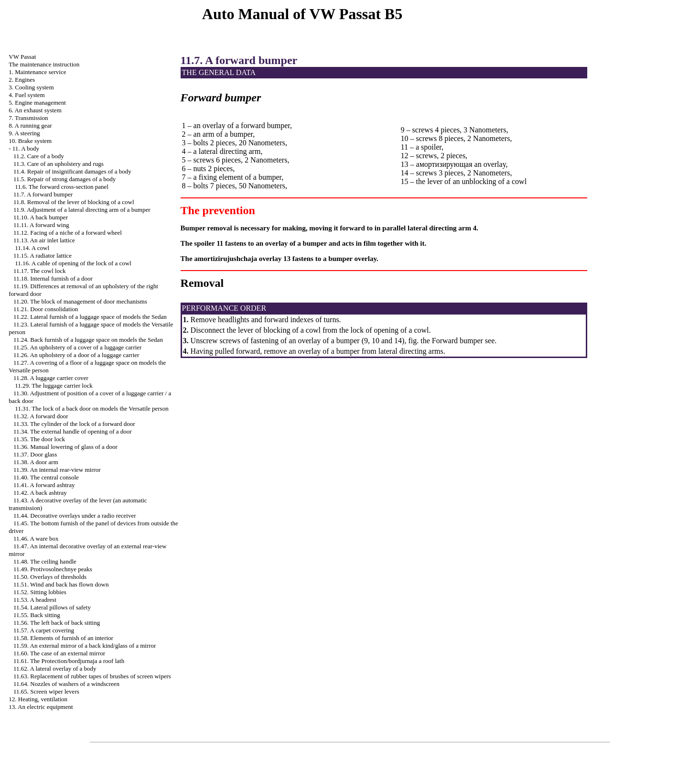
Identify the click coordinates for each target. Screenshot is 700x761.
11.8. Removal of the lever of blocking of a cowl (74, 202)
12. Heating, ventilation (38, 699)
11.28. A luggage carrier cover (51, 378)
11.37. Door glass (35, 454)
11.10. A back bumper (41, 217)
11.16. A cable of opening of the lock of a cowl (73, 263)
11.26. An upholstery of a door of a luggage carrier (76, 355)
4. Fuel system (27, 95)
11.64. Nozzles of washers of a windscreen (66, 684)
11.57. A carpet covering (44, 630)
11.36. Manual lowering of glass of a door (65, 447)
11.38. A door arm (36, 462)
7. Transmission (28, 118)
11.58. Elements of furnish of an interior (63, 638)
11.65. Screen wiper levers (46, 691)
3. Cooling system (31, 87)
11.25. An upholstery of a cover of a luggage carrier (77, 347)
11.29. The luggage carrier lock (54, 386)
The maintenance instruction (44, 64)
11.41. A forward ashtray (44, 485)
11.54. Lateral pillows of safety (52, 607)
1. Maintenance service (37, 72)
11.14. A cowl (32, 248)
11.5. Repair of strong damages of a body (65, 179)
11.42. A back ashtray (40, 493)
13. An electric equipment (41, 707)
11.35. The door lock (39, 439)
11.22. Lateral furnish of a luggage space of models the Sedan (90, 317)
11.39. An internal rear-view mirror (57, 470)
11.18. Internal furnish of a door (53, 278)
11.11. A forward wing (41, 225)
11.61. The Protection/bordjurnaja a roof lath (69, 661)
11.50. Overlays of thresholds (50, 577)
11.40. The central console (46, 477)
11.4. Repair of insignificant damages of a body (72, 171)
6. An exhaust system (35, 110)
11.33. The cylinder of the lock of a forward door (74, 424)
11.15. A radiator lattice (43, 255)
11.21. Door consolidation (46, 309)
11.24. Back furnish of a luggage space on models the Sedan (88, 340)
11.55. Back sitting (37, 615)
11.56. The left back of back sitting (57, 623)
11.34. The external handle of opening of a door (73, 431)
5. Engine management (37, 103)
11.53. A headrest (35, 600)
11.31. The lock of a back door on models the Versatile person (92, 408)
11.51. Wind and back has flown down (61, 584)
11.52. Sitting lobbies (40, 592)
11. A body (26, 148)
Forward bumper (457, 341)
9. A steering (24, 133)
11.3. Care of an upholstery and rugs (59, 164)
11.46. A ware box (36, 538)
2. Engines (22, 80)
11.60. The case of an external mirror (59, 653)
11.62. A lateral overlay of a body (55, 669)
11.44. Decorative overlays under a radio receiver (75, 516)
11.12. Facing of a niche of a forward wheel (68, 233)
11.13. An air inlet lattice (44, 240)
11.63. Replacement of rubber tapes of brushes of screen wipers (92, 676)
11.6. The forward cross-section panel (62, 187)
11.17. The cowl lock (39, 271)
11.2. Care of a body (39, 156)
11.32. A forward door (41, 416)
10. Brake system (30, 141)
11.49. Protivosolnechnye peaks (53, 569)
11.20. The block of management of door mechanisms (80, 301)
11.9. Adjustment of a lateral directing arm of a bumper (82, 210)
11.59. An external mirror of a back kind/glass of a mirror (85, 646)
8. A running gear (30, 125)
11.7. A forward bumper (43, 194)
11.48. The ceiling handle (45, 561)
